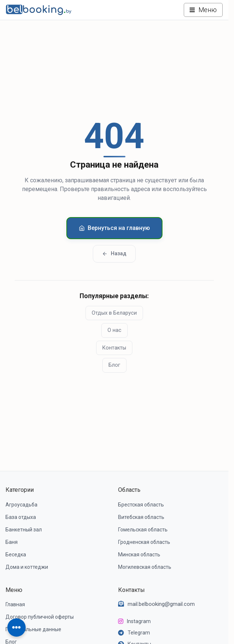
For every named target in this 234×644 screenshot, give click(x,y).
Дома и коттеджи (27, 567)
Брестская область (141, 505)
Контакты (114, 348)
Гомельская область (143, 530)
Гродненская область (144, 542)
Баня (12, 542)
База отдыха (21, 517)
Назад (114, 254)
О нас (114, 330)
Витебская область (141, 517)
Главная (15, 604)
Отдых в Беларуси (114, 313)
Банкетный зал (24, 530)
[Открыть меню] (203, 10)
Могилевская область (145, 567)
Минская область (139, 555)
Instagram (139, 621)
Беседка (16, 555)
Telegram (139, 633)
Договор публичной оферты (40, 617)
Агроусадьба (21, 505)
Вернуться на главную (114, 228)
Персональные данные (33, 629)
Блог (114, 365)
